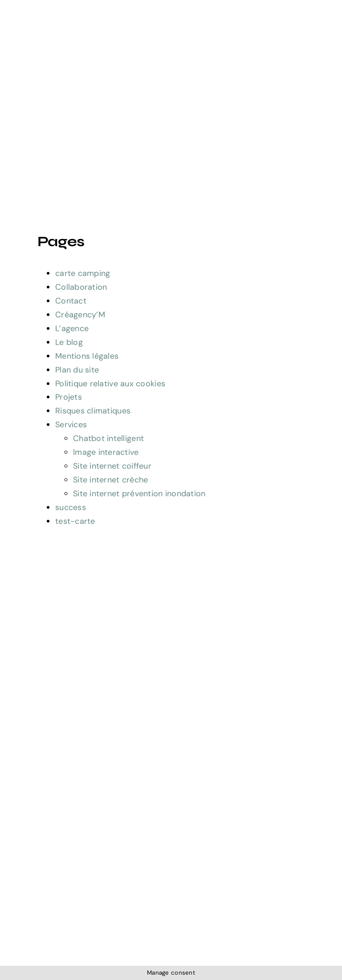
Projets (69, 397)
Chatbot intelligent (108, 438)
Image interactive (106, 452)
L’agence (72, 328)
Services (71, 425)
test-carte (75, 521)
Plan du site (77, 370)
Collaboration (81, 287)
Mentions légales (87, 356)
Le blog (69, 342)
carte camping (83, 273)
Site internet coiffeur (112, 466)
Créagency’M (80, 315)
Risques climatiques (93, 411)
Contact (71, 301)
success (71, 507)
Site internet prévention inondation (139, 494)
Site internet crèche (110, 480)
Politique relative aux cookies (110, 384)
